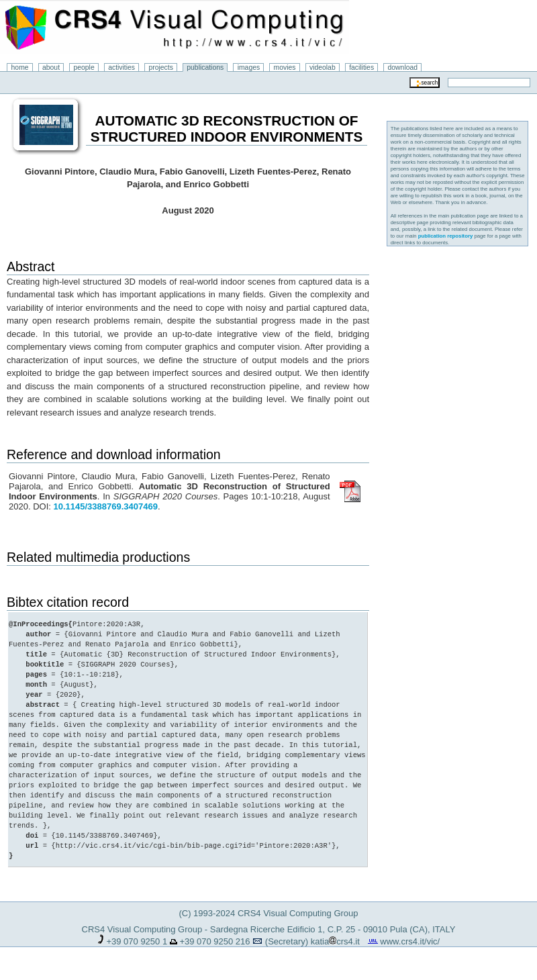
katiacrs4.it (335, 941)
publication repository (446, 236)
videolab (323, 67)
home (20, 67)
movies (285, 67)
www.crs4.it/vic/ (410, 941)
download (403, 67)
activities (121, 67)
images (249, 67)
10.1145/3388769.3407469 (105, 506)
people (84, 67)
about (51, 67)
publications (205, 67)
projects (160, 67)
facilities (361, 67)
